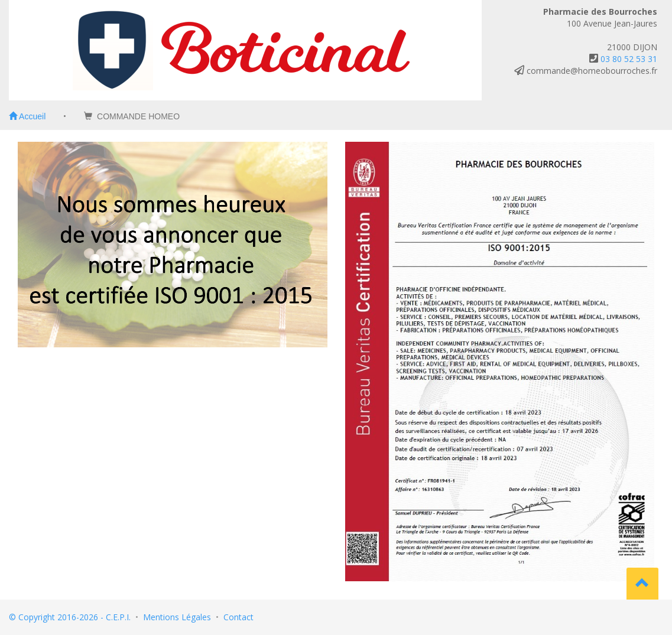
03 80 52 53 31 (629, 59)
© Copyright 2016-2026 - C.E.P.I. (70, 617)
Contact (238, 617)
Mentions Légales (177, 617)
